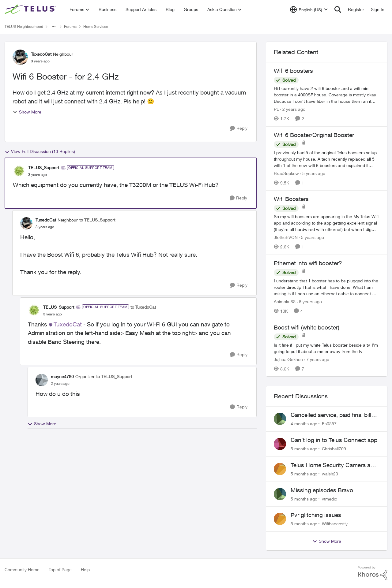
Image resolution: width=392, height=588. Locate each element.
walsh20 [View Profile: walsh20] (330, 474)
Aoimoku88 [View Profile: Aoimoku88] (285, 301)
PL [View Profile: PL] (276, 109)
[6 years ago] (309, 301)
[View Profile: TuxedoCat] (20, 57)
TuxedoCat (68, 324)
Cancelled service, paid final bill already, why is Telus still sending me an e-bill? (333, 415)
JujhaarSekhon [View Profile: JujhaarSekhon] (288, 359)
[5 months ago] (304, 449)
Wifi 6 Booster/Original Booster (314, 135)
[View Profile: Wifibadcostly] (280, 519)
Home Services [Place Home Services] (96, 26)
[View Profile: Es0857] (280, 419)
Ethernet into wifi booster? (308, 263)
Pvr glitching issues (316, 515)
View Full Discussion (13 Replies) (40, 151)
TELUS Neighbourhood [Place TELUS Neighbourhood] (24, 26)
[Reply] (239, 128)
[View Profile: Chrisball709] (280, 444)
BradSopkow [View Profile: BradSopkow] (286, 173)
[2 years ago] (293, 109)
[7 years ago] (317, 359)
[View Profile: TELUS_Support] (19, 171)
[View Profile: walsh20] (280, 469)
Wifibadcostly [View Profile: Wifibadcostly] (335, 524)
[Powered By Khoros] (373, 573)
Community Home (22, 569)
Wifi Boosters (291, 199)
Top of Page (60, 569)
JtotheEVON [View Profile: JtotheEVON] (286, 237)
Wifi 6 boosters (293, 71)
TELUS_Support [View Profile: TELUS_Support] (44, 167)
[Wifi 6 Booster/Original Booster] (327, 159)
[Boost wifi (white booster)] (327, 348)
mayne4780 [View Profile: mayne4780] (62, 376)
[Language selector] (309, 9)
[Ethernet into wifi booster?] (327, 287)
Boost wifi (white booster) (307, 327)
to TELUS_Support (97, 220)
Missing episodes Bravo (322, 490)
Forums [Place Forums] (70, 26)
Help (85, 569)
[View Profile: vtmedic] (280, 494)
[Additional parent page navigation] (54, 27)
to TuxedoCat (143, 307)
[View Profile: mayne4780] (42, 380)
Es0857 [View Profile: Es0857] (329, 424)
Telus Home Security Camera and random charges (334, 465)
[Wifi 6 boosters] (327, 95)
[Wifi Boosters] (327, 223)
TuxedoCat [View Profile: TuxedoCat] (41, 54)
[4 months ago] (304, 424)
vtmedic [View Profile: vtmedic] (330, 499)
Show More (27, 112)
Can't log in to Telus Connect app (334, 440)
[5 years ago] (313, 173)
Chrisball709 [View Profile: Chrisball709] (334, 449)
